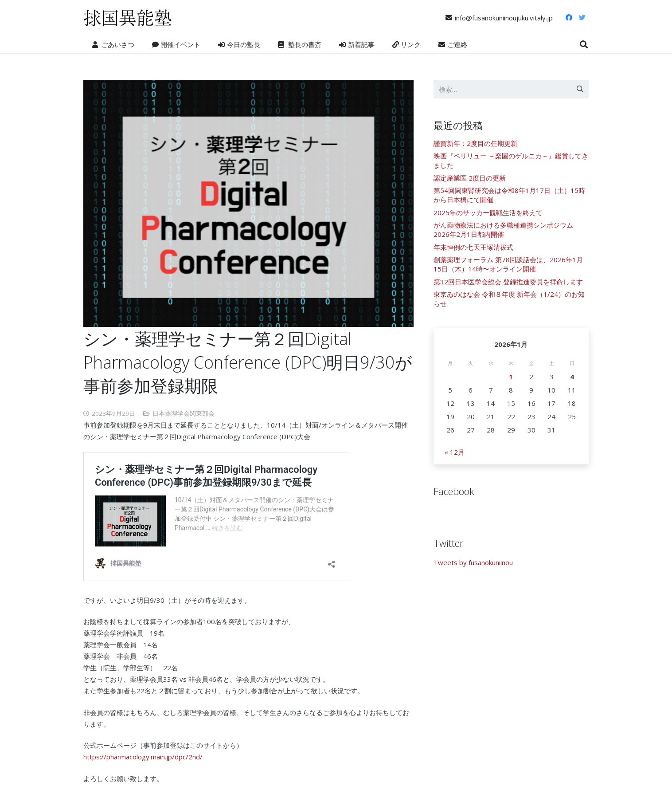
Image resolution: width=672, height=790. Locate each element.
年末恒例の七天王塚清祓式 (473, 247)
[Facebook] (569, 18)
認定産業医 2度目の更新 (470, 178)
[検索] (584, 44)
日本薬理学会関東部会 (184, 413)
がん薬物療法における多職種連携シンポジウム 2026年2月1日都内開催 (503, 230)
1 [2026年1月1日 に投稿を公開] (511, 377)
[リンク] (128, 18)
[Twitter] (582, 18)
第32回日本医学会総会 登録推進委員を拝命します (508, 282)
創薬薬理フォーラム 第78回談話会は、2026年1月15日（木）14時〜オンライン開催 (508, 264)
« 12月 (455, 452)
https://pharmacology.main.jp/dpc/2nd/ (143, 757)
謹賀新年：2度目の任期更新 (475, 143)
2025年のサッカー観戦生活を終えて (488, 212)
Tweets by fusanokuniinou (473, 562)
